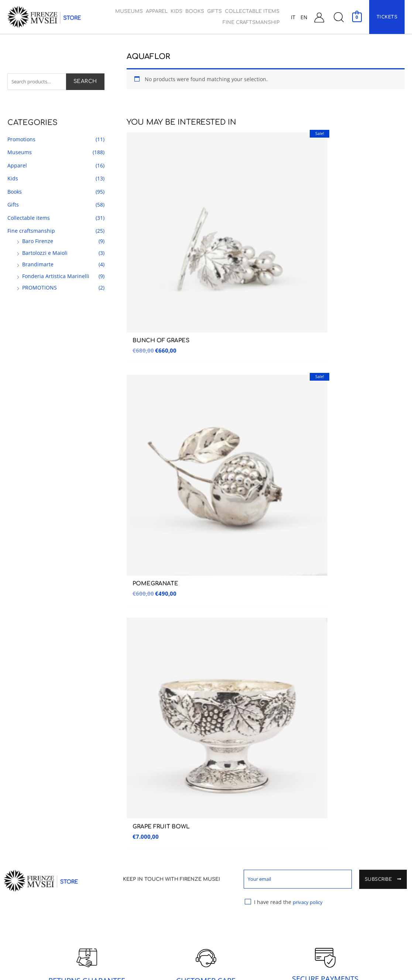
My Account (329, 782)
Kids (13, 180)
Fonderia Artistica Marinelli (56, 277)
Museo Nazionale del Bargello (46, 765)
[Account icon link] (319, 17)
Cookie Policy (331, 901)
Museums (20, 154)
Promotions (21, 140)
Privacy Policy (331, 885)
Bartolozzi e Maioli (45, 254)
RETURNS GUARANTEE (87, 436)
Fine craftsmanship (31, 232)
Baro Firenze (38, 243)
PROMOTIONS (40, 289)
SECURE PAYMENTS (325, 434)
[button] (339, 17)
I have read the (286, 360)
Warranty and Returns (342, 852)
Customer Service (336, 749)
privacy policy (310, 357)
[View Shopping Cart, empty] (357, 17)
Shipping (323, 836)
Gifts (13, 206)
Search (85, 82)
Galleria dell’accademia (35, 749)
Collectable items (29, 219)
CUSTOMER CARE (206, 436)
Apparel (17, 167)
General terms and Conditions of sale (358, 817)
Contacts (326, 765)
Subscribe (383, 336)
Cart (319, 798)
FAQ (317, 869)
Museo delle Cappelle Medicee (148, 748)
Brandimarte (38, 266)
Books (15, 193)
